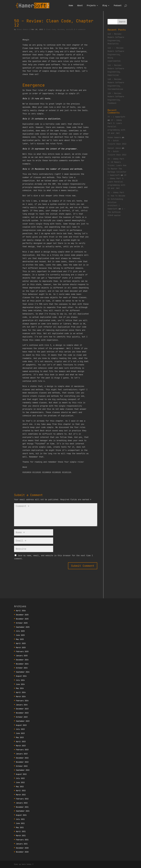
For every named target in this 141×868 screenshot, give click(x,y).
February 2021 (22, 840)
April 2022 (21, 791)
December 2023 (22, 709)
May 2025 (20, 639)
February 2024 (22, 701)
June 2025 (20, 635)
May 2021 (20, 827)
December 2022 (22, 758)
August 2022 (21, 774)
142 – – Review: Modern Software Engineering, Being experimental (116, 54)
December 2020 (22, 848)
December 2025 (22, 615)
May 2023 (20, 737)
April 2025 (21, 643)
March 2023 (21, 746)
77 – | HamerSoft (116, 117)
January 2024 (22, 705)
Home (71, 6)
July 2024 (20, 680)
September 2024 (23, 672)
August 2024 (21, 676)
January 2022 (22, 803)
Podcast (118, 6)
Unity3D (69, 29)
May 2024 (20, 688)
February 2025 (22, 651)
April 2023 (21, 742)
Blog (105, 6)
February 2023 (22, 750)
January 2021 (22, 844)
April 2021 (21, 831)
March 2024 (21, 697)
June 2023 (20, 733)
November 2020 (22, 852)
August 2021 (21, 815)
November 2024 (22, 664)
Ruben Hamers (23, 29)
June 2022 (20, 782)
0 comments (81, 29)
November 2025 (22, 619)
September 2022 (23, 770)
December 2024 (22, 660)
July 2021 (20, 819)
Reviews (61, 29)
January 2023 (22, 754)
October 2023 (22, 717)
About (80, 6)
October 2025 (22, 623)
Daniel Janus (114, 148)
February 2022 (22, 799)
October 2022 (22, 766)
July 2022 (20, 778)
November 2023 (22, 713)
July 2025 (20, 631)
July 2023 (20, 729)
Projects (91, 6)
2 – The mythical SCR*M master (116, 212)
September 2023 (23, 721)
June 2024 (20, 684)
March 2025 (21, 647)
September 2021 (23, 811)
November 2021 (22, 807)
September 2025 (23, 627)
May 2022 (20, 787)
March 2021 (21, 836)
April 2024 (21, 692)
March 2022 (21, 795)
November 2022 (22, 762)
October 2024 (22, 668)
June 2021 (20, 823)
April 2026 (21, 611)
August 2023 (21, 725)
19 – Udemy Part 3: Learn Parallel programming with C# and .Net (117, 182)
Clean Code (51, 29)
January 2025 (22, 656)
